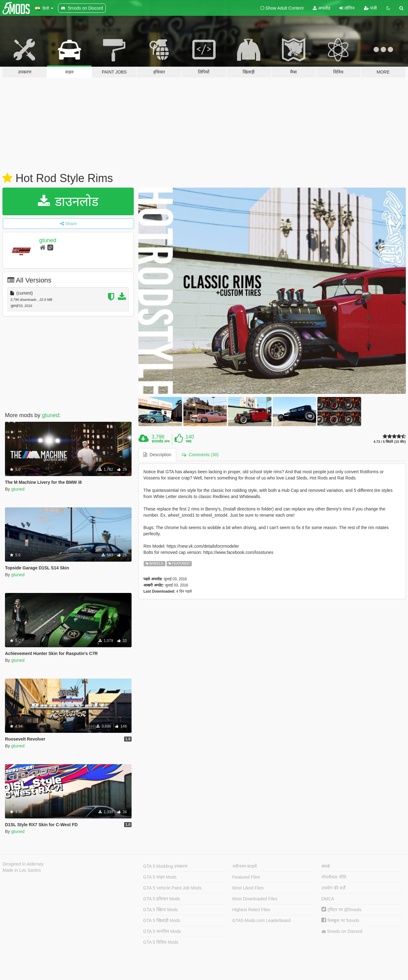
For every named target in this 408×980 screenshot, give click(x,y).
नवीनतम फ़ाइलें (245, 866)
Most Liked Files (248, 888)
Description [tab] (157, 455)
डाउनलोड (68, 201)
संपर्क (326, 866)
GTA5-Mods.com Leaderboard (262, 920)
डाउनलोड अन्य (161, 441)
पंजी (370, 8)
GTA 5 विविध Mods (161, 942)
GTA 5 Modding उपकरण (165, 866)
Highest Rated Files (251, 910)
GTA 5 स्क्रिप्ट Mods (160, 910)
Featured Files (246, 877)
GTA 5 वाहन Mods (160, 877)
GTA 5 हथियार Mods (161, 899)
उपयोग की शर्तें (333, 888)
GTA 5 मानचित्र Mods (162, 931)
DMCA (328, 899)
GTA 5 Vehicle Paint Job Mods (172, 888)
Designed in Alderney (23, 864)
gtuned (48, 240)
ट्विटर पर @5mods (341, 910)
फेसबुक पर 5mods (340, 920)
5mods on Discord (342, 931)
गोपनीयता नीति (334, 877)
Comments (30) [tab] (200, 455)
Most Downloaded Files (255, 899)
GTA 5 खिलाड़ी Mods (162, 920)
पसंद (188, 441)
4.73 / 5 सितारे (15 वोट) (390, 442)
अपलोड (321, 8)
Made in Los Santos (22, 870)
